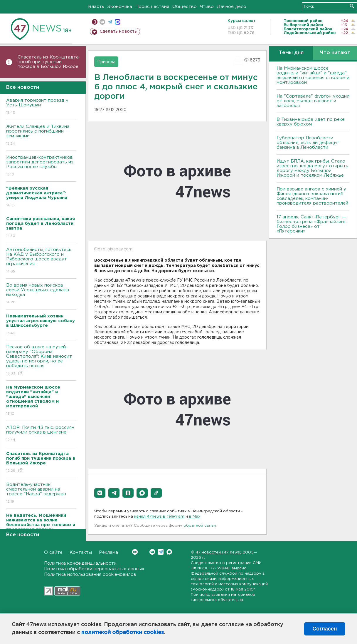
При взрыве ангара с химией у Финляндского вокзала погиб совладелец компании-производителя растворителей (312, 196)
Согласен (325, 629)
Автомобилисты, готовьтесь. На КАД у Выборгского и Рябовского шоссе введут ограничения (41, 261)
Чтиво (207, 7)
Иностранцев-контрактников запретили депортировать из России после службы (41, 166)
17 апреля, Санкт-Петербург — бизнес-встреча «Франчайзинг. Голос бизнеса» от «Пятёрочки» (312, 224)
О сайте (53, 552)
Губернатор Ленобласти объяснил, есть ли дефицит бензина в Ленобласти (308, 143)
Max (169, 552)
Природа (106, 62)
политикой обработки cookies (123, 633)
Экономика (120, 7)
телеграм (110, 22)
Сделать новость (118, 31)
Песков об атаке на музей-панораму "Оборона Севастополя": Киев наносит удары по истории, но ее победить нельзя (41, 361)
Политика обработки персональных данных (94, 569)
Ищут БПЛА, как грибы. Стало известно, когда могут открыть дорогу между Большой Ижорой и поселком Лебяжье (312, 168)
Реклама (108, 552)
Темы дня (291, 53)
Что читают (335, 53)
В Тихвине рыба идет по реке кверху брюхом (311, 122)
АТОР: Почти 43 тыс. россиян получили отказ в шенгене (41, 434)
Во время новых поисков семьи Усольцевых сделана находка (41, 294)
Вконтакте (135, 552)
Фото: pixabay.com (113, 249)
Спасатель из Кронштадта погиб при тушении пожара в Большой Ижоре (48, 62)
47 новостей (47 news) (219, 552)
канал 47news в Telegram (159, 517)
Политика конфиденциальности (80, 563)
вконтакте (102, 22)
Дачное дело (232, 7)
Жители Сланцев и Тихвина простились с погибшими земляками (41, 135)
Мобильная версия (95, 22)
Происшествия (152, 7)
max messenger (118, 22)
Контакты (81, 552)
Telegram (161, 552)
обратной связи (200, 526)
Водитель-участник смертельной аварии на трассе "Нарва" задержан (41, 493)
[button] (100, 493)
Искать (352, 6)
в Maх (195, 517)
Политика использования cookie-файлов (90, 574)
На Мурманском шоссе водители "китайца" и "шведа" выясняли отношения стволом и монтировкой (313, 75)
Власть (96, 7)
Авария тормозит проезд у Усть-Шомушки (41, 107)
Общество (185, 7)
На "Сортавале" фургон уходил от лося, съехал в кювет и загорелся (313, 101)
